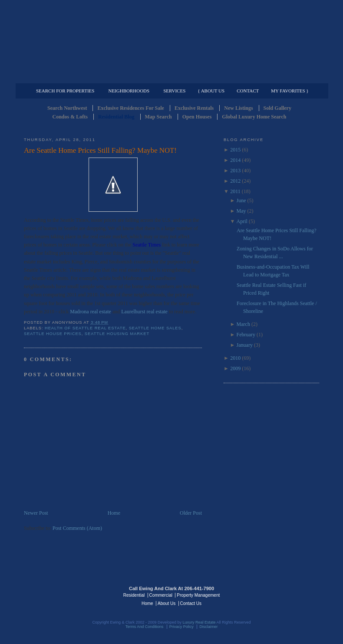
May (241, 211)
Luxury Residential (68, 76)
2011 (235, 191)
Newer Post (36, 513)
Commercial (170, 76)
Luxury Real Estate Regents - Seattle (62, 595)
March (243, 324)
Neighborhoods (129, 91)
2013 (235, 171)
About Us (167, 603)
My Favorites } (290, 91)
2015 (235, 150)
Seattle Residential (171, 41)
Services (174, 91)
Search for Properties (65, 91)
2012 (235, 181)
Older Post (191, 513)
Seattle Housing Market (117, 334)
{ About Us (211, 91)
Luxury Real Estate (281, 595)
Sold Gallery (277, 108)
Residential (134, 595)
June (241, 200)
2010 (235, 358)
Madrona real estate (91, 312)
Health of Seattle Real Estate (85, 328)
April (242, 221)
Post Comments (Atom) (77, 528)
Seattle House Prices (53, 334)
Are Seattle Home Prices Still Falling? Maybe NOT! (100, 150)
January (245, 345)
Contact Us (191, 603)
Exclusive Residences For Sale (130, 108)
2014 (235, 160)
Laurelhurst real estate (144, 312)
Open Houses (197, 117)
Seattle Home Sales (155, 328)
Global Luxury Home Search (254, 117)
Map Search (158, 117)
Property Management (274, 76)
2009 (235, 368)
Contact (248, 91)
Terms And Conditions (145, 627)
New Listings (238, 108)
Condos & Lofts (70, 117)
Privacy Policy (181, 627)
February (246, 335)
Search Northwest (67, 108)
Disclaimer (208, 627)
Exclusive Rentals (194, 108)
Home (114, 513)
